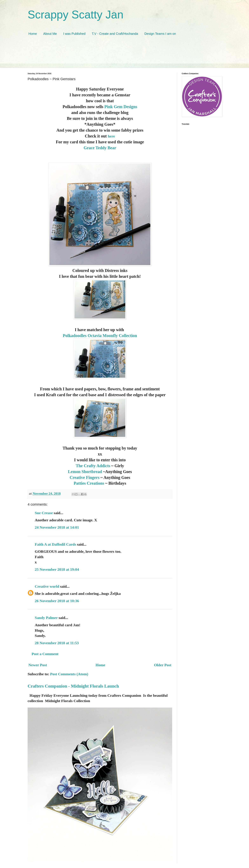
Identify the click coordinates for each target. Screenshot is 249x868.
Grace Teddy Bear (100, 148)
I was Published (74, 34)
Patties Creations (89, 483)
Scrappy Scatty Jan (76, 15)
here (111, 136)
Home (33, 34)
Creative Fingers (84, 477)
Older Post (163, 665)
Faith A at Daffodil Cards (55, 544)
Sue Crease (44, 513)
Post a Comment (45, 654)
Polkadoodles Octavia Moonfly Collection (100, 336)
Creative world (47, 586)
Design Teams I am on (160, 34)
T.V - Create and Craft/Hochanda (115, 34)
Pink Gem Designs (120, 107)
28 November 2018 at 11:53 (57, 643)
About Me (50, 34)
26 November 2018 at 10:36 (57, 601)
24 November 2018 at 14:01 (57, 527)
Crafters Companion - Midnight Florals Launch (73, 686)
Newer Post (38, 665)
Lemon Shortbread (85, 472)
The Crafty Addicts (93, 466)
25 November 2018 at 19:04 (57, 569)
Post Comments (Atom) (69, 674)
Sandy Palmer (46, 618)
